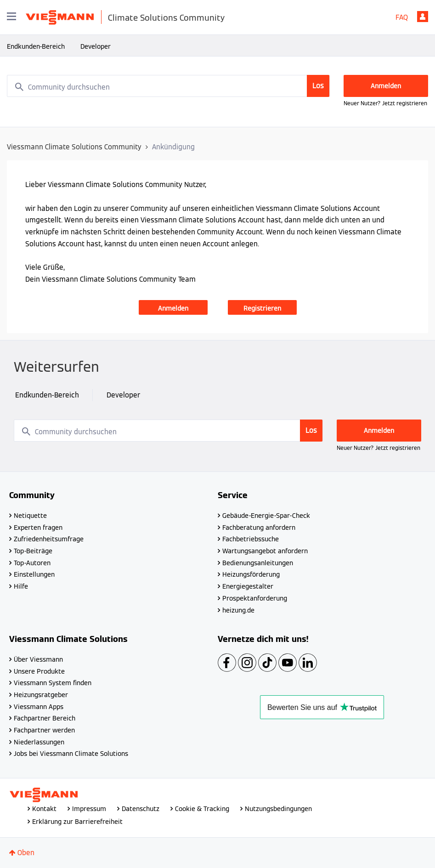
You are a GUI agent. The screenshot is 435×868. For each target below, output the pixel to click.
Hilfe (21, 586)
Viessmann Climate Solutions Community (74, 147)
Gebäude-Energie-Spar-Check (266, 516)
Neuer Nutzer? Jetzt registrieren (385, 103)
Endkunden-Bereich (36, 46)
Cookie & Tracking (202, 809)
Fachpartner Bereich (45, 718)
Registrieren (262, 308)
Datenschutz (141, 809)
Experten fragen (38, 528)
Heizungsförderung (251, 574)
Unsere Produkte (39, 671)
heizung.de (238, 610)
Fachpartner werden (44, 730)
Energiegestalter (248, 586)
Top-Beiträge (33, 551)
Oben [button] (26, 853)
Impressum (89, 809)
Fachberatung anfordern (259, 528)
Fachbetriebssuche (251, 539)
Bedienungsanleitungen (258, 563)
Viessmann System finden (53, 683)
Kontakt (44, 809)
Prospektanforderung (255, 598)
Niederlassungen (39, 742)
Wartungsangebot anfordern (265, 551)
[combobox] (168, 86)
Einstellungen (34, 574)
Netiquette (30, 516)
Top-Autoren (32, 563)
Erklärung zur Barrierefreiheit (77, 822)
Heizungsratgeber (41, 695)
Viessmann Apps (39, 707)
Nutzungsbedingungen (278, 809)
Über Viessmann (38, 659)
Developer (96, 46)
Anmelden (423, 17)
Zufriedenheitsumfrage (49, 539)
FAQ (402, 17)
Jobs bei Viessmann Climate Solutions (71, 754)
